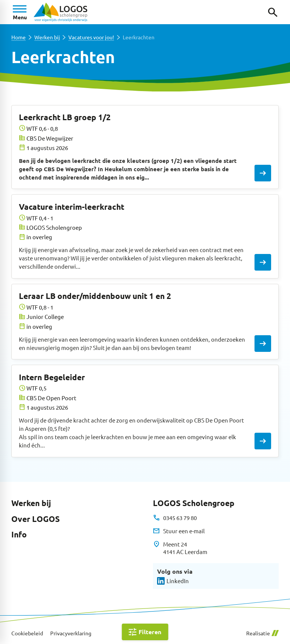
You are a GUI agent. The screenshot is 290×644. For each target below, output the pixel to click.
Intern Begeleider (52, 377)
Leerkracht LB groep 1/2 (65, 117)
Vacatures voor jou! (91, 37)
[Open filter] (145, 632)
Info (19, 534)
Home (19, 37)
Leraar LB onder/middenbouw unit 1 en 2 (95, 296)
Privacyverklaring (71, 633)
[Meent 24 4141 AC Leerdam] (180, 548)
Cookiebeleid (27, 633)
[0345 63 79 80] (175, 518)
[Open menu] (20, 12)
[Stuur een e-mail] (179, 531)
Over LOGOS (35, 519)
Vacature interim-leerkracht (72, 207)
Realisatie (262, 633)
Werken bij (47, 37)
